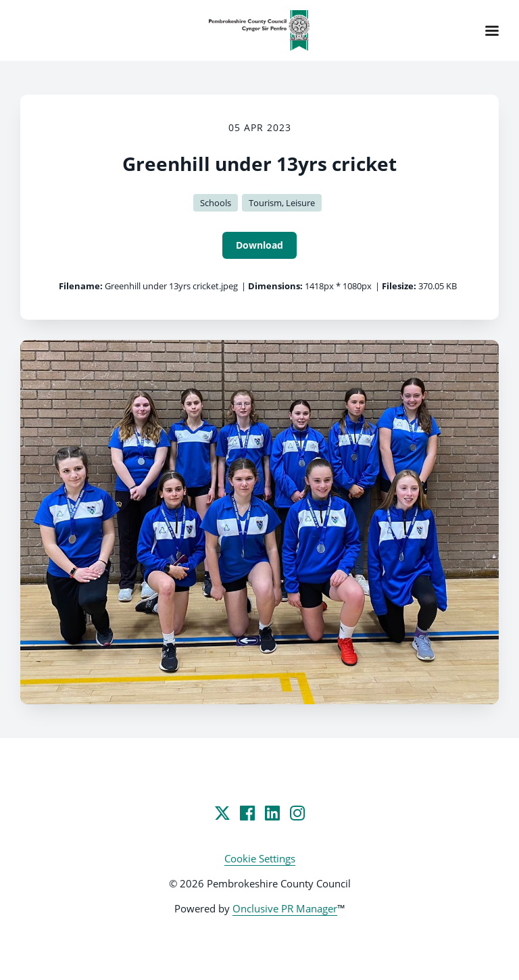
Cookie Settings (260, 858)
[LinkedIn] (272, 813)
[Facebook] (247, 813)
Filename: (81, 286)
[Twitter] (222, 813)
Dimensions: (275, 286)
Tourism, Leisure (282, 203)
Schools (216, 203)
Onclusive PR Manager (285, 908)
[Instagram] (297, 813)
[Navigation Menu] (492, 30)
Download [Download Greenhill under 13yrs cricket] (259, 245)
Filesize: (399, 286)
